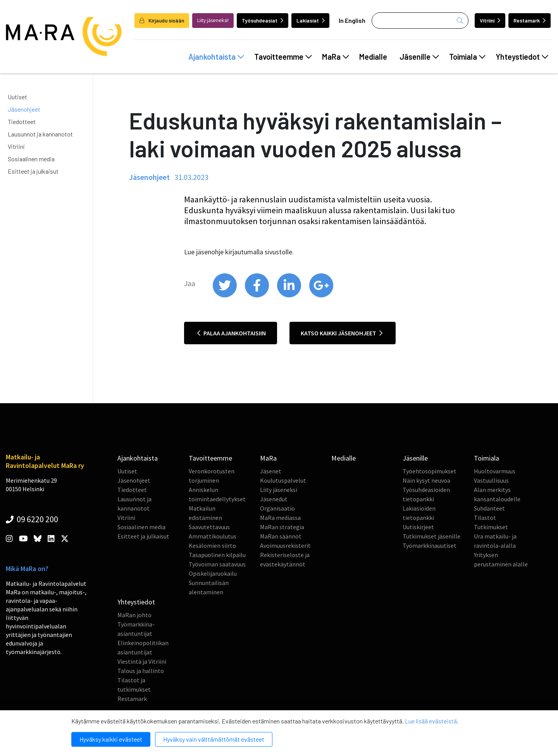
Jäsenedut (274, 499)
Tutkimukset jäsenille (431, 536)
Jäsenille (419, 57)
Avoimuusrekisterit (285, 545)
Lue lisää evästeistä (431, 721)
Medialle (373, 57)
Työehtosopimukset (430, 471)
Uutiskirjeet (418, 527)
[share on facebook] (257, 295)
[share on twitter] (225, 295)
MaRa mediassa (280, 518)
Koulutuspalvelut (283, 480)
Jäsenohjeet (24, 109)
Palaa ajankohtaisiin (232, 333)
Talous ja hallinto (141, 671)
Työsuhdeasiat (263, 20)
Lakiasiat (311, 20)
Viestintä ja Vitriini (142, 661)
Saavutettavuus (209, 527)
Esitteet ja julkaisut (33, 171)
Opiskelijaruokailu (213, 573)
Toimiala (467, 57)
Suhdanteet (489, 508)
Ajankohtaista (216, 57)
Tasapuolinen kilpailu (217, 555)
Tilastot (485, 518)
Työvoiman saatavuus (217, 564)
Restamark (530, 20)
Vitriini (490, 20)
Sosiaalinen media (31, 159)
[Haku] (420, 21)
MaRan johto (134, 615)
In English (352, 20)
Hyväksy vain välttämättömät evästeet (214, 739)
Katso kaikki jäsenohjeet (342, 333)
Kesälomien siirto (212, 545)
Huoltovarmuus (495, 471)
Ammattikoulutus (213, 536)
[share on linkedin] (290, 295)
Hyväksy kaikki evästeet (111, 739)
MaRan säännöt (281, 536)
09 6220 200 (32, 519)
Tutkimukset (491, 527)
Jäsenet (271, 471)
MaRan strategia (282, 527)
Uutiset (17, 97)
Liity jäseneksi (279, 490)
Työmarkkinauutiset (430, 545)
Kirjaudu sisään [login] (162, 20)
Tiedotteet (22, 122)
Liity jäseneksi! (213, 20)
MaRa (336, 57)
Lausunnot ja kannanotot (40, 134)
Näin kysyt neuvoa (426, 480)
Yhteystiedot (522, 57)
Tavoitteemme (283, 57)
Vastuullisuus (491, 480)
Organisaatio (277, 508)
